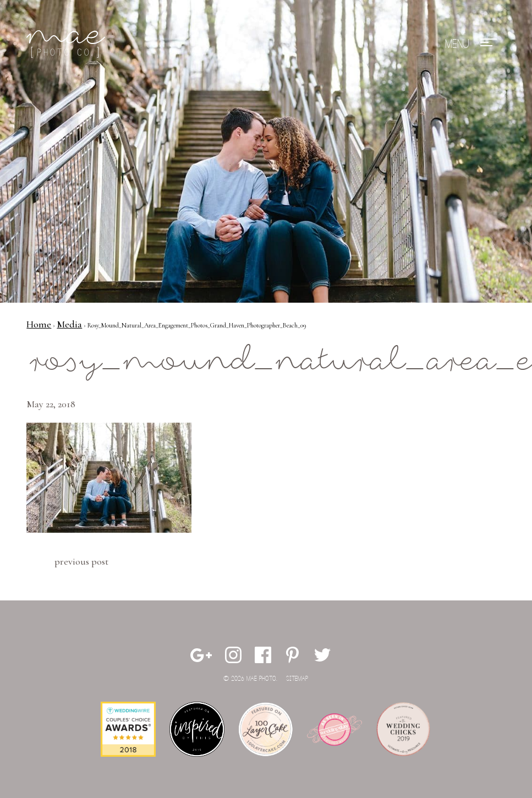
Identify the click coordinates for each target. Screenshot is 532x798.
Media (69, 324)
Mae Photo (68, 44)
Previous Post (81, 561)
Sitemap (297, 679)
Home (39, 324)
